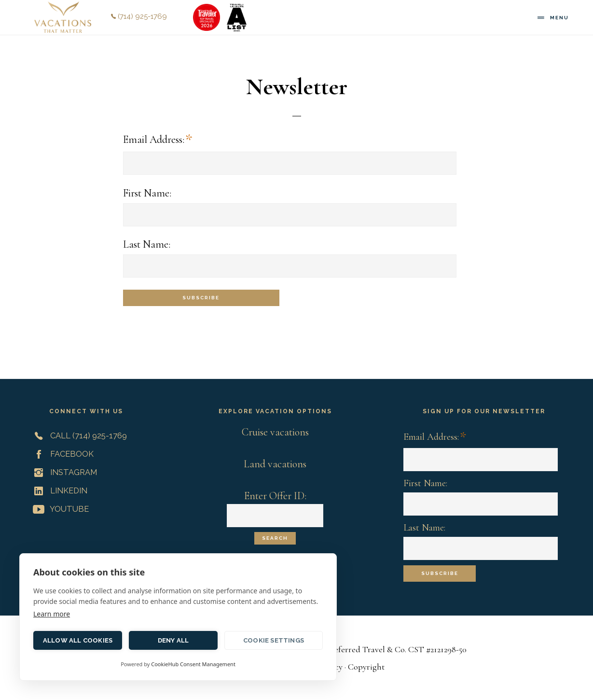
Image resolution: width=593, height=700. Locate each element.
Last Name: (147, 244)
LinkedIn (58, 490)
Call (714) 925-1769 (78, 435)
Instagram (63, 472)
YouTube (59, 509)
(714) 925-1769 (139, 16)
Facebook (61, 454)
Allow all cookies (78, 640)
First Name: (147, 193)
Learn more (52, 614)
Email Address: (158, 140)
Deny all (173, 640)
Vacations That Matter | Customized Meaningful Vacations (63, 17)
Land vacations (275, 464)
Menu (559, 18)
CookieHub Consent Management (193, 664)
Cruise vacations (275, 432)
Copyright (366, 667)
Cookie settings (274, 640)
